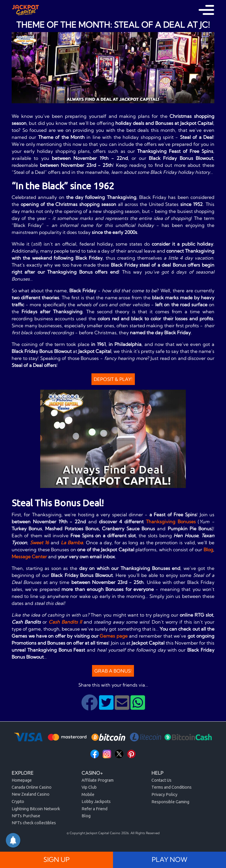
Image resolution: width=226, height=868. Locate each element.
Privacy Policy (164, 794)
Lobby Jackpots (96, 801)
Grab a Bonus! (113, 671)
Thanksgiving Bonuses (171, 521)
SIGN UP (57, 860)
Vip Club (89, 787)
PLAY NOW (169, 860)
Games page (114, 636)
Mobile (88, 794)
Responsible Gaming (170, 802)
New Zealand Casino (31, 794)
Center (39, 556)
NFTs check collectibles (34, 823)
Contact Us (161, 780)
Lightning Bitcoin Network (36, 809)
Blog (208, 549)
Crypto (18, 801)
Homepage (22, 780)
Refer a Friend (95, 809)
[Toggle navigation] (206, 10)
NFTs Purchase (26, 816)
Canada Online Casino (32, 787)
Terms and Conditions (172, 787)
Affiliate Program (98, 780)
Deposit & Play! (113, 379)
